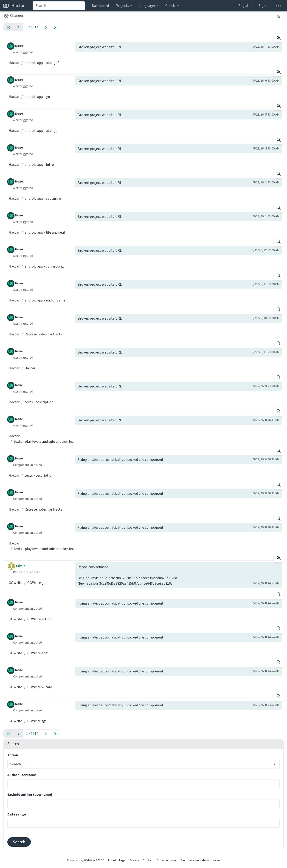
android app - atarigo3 (42, 63)
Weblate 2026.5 (94, 860)
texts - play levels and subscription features (48, 441)
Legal (123, 860)
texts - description (39, 402)
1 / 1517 (32, 27)
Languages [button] (147, 6)
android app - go (37, 97)
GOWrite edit (38, 653)
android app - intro (39, 164)
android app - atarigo (41, 131)
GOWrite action (39, 619)
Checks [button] (171, 6)
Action (13, 755)
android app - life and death (46, 232)
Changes (17, 15)
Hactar (14, 6)
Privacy (135, 860)
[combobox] (59, 6)
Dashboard (100, 6)
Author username (22, 775)
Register (245, 6)
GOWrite (15, 583)
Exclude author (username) (30, 795)
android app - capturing (43, 198)
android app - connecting (44, 266)
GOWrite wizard (40, 687)
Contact (148, 860)
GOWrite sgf (37, 721)
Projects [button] (122, 6)
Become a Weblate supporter (200, 860)
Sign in (264, 6)
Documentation (167, 860)
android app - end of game (45, 300)
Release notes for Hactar (44, 334)
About (112, 860)
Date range (17, 814)
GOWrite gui (37, 583)
